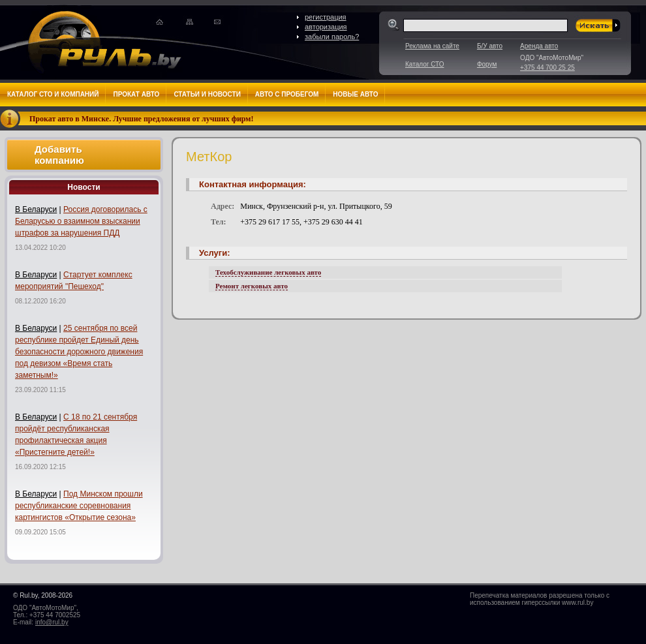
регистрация (326, 17)
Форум (487, 64)
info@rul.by (52, 622)
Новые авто (355, 94)
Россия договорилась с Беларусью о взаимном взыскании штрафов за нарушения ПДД (81, 221)
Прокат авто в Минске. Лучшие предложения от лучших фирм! (142, 119)
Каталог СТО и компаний (53, 94)
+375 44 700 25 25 (547, 68)
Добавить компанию (59, 155)
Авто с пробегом (287, 94)
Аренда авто (539, 46)
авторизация (326, 27)
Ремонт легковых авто (252, 286)
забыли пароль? (332, 37)
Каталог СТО (424, 64)
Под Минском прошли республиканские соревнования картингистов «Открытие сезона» (79, 506)
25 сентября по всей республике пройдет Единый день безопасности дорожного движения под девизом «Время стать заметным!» (79, 352)
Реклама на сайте (432, 46)
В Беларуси (36, 209)
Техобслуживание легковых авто (268, 272)
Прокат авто (136, 94)
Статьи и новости (207, 94)
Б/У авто (490, 46)
